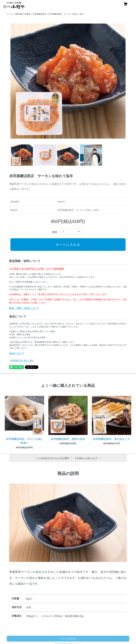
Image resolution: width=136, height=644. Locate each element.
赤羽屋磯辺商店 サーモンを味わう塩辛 (66, 14)
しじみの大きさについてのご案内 (53, 458)
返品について (17, 353)
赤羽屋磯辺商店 (39, 14)
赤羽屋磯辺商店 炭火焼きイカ (112, 439)
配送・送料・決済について (24, 308)
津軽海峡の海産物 (23, 14)
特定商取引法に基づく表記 (22, 360)
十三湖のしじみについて (86, 458)
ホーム (10, 14)
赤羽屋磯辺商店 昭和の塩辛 (68, 439)
